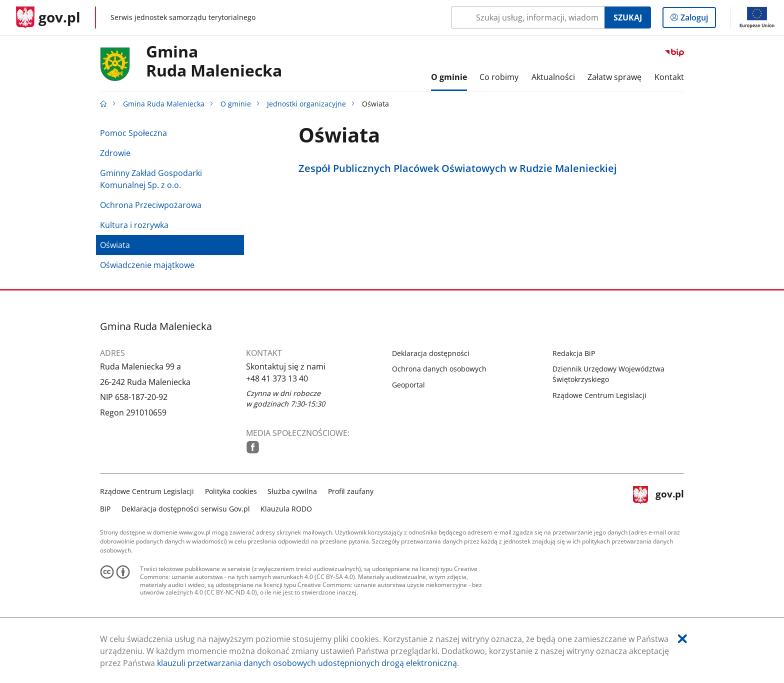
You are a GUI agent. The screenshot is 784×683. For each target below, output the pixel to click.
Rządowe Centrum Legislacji (599, 395)
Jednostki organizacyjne (306, 104)
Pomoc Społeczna (133, 133)
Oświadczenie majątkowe (147, 265)
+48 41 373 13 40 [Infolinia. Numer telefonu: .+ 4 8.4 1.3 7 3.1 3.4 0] (277, 378)
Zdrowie (115, 153)
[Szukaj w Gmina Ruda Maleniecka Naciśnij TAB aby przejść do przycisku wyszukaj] (528, 17)
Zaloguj (697, 19)
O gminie (236, 104)
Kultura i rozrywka (134, 225)
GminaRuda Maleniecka (214, 61)
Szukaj (628, 17)
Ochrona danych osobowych (439, 369)
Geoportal (408, 385)
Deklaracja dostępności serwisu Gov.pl (186, 509)
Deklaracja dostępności (431, 353)
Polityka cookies (231, 491)
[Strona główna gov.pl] (48, 17)
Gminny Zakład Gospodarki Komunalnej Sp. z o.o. (151, 179)
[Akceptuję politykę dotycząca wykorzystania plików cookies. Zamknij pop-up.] (682, 639)
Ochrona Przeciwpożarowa (151, 205)
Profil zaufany (351, 491)
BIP (105, 509)
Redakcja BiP (574, 353)
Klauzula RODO (286, 509)
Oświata (115, 245)
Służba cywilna (292, 491)
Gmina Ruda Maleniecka (164, 104)
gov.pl (658, 499)
